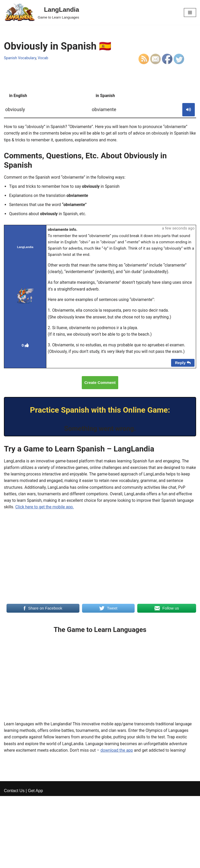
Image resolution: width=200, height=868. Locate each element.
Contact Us (14, 862)
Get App (35, 862)
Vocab (44, 58)
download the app (119, 755)
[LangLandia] (42, 12)
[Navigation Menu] (190, 13)
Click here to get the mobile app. (63, 511)
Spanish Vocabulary (20, 58)
